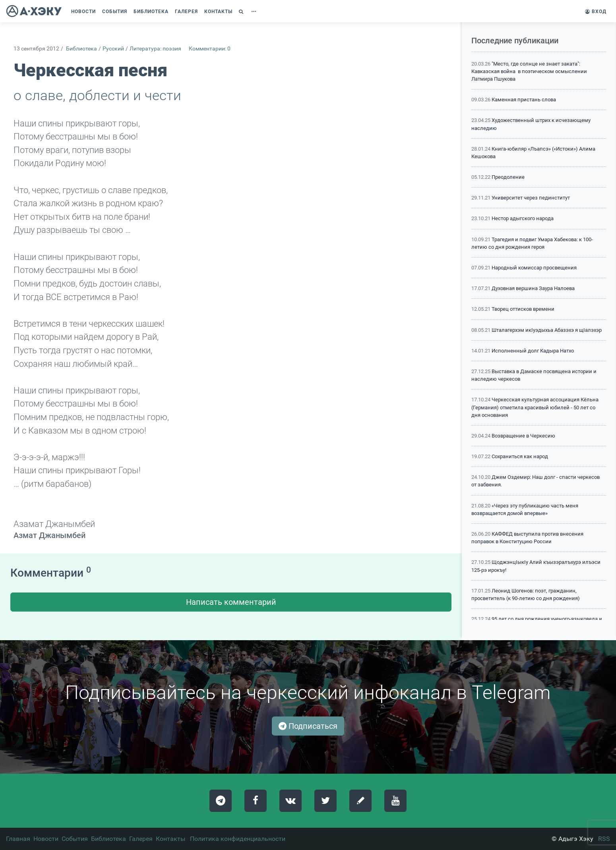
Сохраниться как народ (520, 456)
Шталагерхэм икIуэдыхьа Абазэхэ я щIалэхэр (547, 330)
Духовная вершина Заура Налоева (533, 288)
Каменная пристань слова (524, 100)
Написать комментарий (231, 602)
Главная (18, 839)
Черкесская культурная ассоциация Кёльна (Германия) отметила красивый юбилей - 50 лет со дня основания (535, 407)
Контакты (170, 839)
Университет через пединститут (531, 198)
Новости (46, 839)
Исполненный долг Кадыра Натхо (533, 351)
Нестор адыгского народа (523, 218)
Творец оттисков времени (523, 309)
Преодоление (508, 177)
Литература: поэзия (155, 49)
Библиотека (81, 49)
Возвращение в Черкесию (523, 436)
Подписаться (308, 726)
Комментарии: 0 (210, 49)
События (75, 839)
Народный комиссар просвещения (534, 268)
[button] (242, 12)
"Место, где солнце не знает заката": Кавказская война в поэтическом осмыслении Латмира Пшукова (529, 71)
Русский (113, 49)
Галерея (141, 839)
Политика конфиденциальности (238, 839)
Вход (596, 12)
